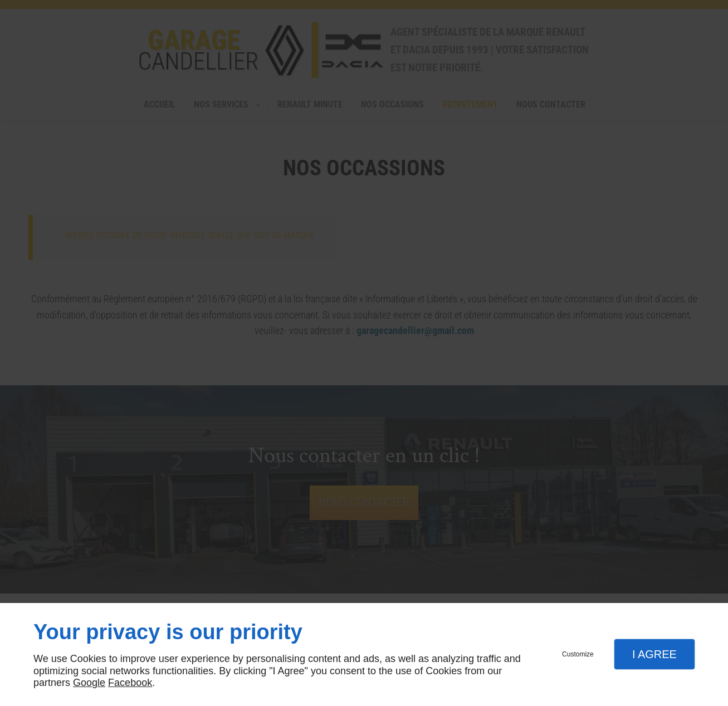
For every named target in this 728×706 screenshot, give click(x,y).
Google (89, 683)
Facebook (130, 683)
